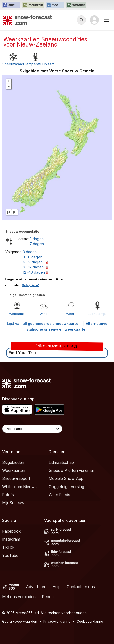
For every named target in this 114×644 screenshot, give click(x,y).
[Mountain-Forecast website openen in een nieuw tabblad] (33, 5)
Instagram (11, 539)
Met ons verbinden (19, 597)
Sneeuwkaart (13, 64)
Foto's (8, 495)
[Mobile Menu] (106, 20)
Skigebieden (13, 462)
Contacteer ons (81, 587)
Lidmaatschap (61, 462)
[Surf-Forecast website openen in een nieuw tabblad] (11, 5)
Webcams (17, 314)
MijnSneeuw (13, 503)
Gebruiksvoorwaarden (20, 621)
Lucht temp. (97, 314)
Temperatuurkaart (39, 64)
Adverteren (36, 587)
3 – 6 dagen (33, 257)
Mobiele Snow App (66, 478)
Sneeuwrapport (16, 478)
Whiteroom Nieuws (19, 487)
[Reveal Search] (81, 20)
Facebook (11, 531)
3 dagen (37, 239)
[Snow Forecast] (27, 20)
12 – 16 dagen (34, 272)
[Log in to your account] (94, 20)
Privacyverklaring (57, 621)
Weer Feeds (59, 495)
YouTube (10, 555)
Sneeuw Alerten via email (71, 470)
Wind (44, 314)
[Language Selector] (32, 429)
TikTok (8, 547)
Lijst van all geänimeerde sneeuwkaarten (44, 323)
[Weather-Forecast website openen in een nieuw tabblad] (76, 5)
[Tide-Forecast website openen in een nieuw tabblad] (55, 5)
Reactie (49, 597)
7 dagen (37, 244)
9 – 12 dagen (33, 267)
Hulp (56, 587)
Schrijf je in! (31, 285)
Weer (70, 314)
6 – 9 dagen (33, 262)
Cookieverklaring (90, 621)
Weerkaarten (14, 470)
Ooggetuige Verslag (66, 487)
